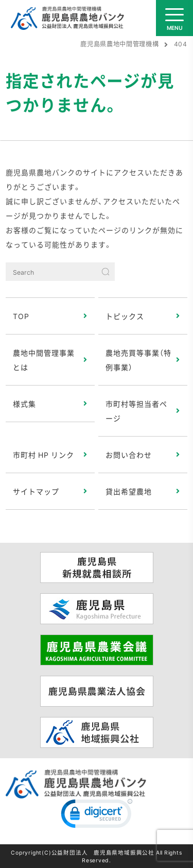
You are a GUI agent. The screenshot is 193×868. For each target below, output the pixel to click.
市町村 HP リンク (43, 455)
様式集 (24, 404)
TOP (21, 316)
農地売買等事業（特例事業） (138, 360)
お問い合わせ (129, 455)
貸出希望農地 (129, 491)
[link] (97, 816)
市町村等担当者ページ (136, 411)
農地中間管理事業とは (44, 360)
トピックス (125, 316)
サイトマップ (36, 491)
